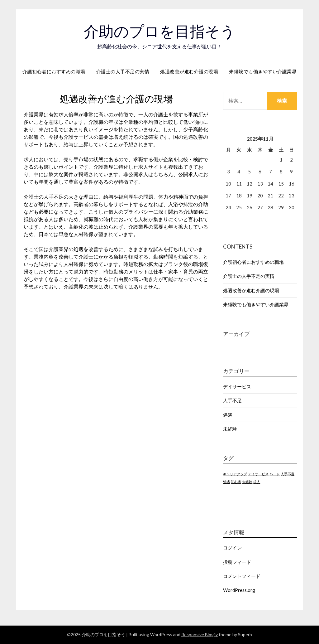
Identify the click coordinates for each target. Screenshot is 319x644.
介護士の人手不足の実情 (123, 71)
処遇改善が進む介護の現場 (189, 71)
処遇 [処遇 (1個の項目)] (226, 482)
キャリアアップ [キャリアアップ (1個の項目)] (235, 474)
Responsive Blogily (200, 634)
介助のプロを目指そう (159, 31)
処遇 (228, 415)
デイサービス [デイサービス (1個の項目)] (258, 474)
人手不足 (232, 400)
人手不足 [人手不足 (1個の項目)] (288, 474)
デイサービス (237, 386)
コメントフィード (242, 576)
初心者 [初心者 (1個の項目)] (236, 482)
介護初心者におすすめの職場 (54, 71)
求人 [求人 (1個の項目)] (257, 482)
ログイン (232, 548)
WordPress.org (239, 590)
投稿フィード (237, 562)
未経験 (230, 429)
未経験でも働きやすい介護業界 (263, 71)
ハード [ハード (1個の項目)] (275, 474)
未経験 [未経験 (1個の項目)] (247, 482)
